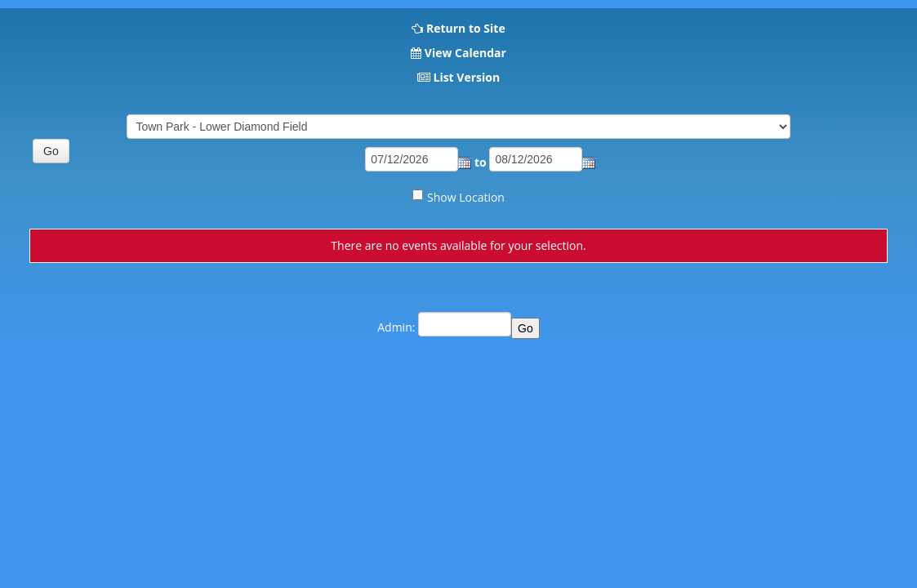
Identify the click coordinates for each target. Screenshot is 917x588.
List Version (466, 77)
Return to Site (466, 28)
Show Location (466, 197)
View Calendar (465, 53)
